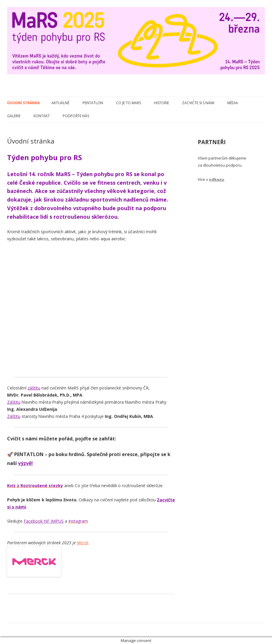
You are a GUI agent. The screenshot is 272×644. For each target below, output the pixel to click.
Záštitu (14, 402)
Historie (161, 103)
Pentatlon (93, 103)
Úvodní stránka (23, 103)
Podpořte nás (76, 116)
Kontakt (42, 116)
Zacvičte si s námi (198, 103)
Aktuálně (61, 103)
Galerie (14, 116)
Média (233, 103)
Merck (83, 543)
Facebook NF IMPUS (44, 521)
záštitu (34, 388)
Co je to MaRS (128, 103)
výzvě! (25, 463)
